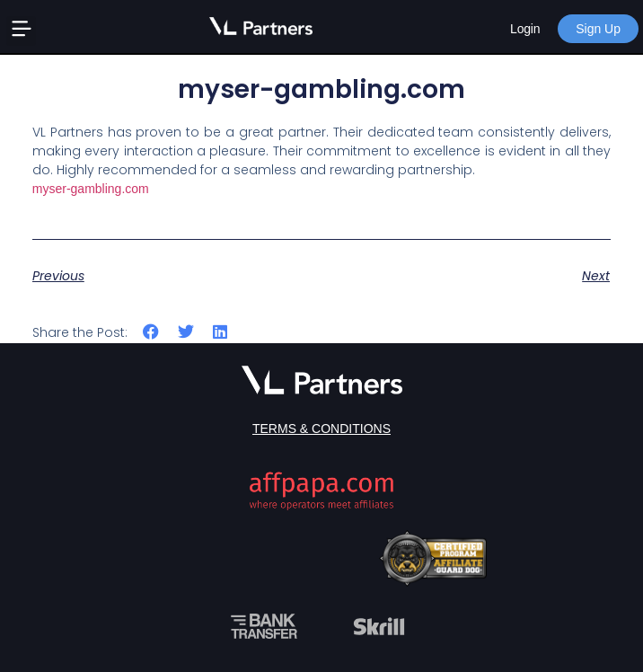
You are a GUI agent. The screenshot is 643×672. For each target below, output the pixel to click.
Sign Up (598, 29)
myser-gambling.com (91, 189)
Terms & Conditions (321, 429)
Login (525, 29)
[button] (21, 31)
